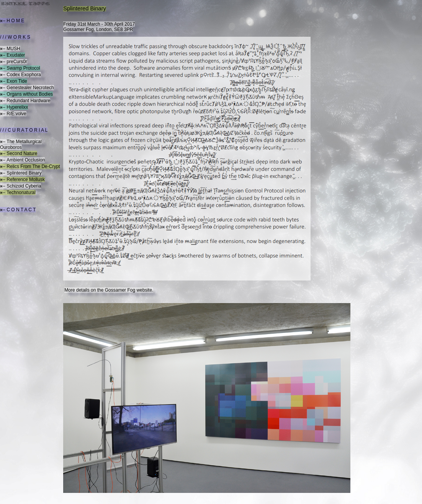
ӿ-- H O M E (12, 21)
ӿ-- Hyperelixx (14, 107)
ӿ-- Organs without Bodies (26, 94)
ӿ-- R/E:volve (13, 114)
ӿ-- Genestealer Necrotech (27, 88)
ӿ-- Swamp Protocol (20, 68)
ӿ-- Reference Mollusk (22, 179)
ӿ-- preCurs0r (14, 62)
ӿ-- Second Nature (19, 153)
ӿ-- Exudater (12, 55)
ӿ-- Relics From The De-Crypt (30, 166)
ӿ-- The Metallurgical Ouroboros (21, 144)
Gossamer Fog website (128, 290)
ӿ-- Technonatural (18, 192)
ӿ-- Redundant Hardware (25, 101)
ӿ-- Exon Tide (14, 81)
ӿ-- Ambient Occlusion (22, 160)
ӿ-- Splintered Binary (21, 173)
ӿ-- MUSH (10, 49)
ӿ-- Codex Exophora (20, 75)
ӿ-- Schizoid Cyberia (20, 186)
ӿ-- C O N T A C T (18, 210)
